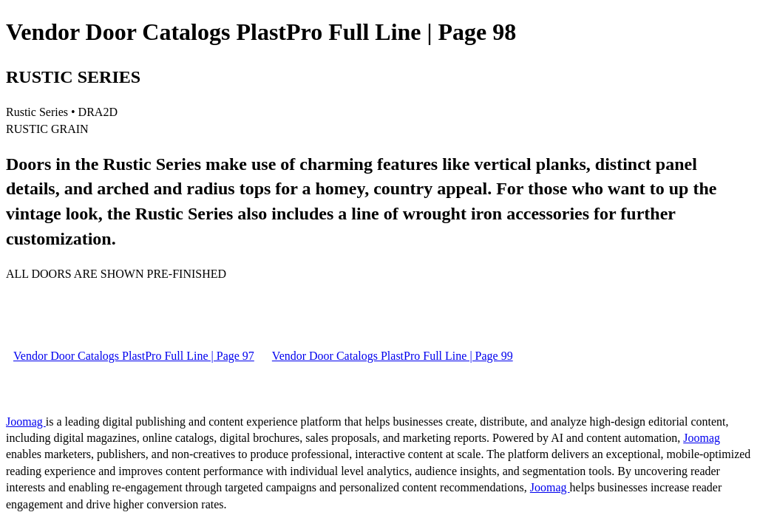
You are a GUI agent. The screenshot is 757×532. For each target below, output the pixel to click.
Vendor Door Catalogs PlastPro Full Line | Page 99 (393, 356)
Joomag (26, 422)
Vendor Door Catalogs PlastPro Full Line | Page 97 (134, 356)
